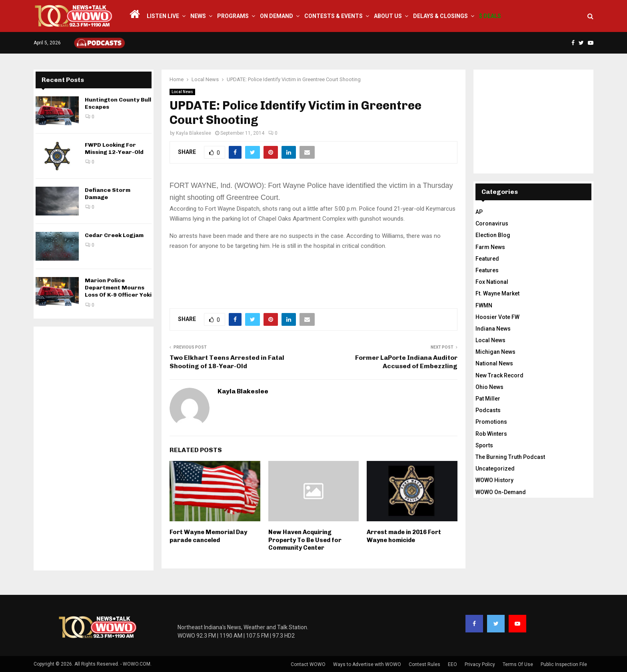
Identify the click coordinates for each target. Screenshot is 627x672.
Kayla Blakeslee (194, 133)
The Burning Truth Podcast (510, 457)
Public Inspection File (564, 664)
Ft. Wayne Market (497, 293)
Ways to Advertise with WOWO (367, 664)
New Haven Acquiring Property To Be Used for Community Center (305, 540)
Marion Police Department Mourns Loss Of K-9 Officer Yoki (118, 288)
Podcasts (488, 410)
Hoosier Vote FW (497, 317)
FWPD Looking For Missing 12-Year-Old (114, 149)
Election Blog (493, 235)
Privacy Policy (480, 664)
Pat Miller (488, 399)
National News (494, 363)
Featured (487, 259)
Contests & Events (333, 16)
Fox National (492, 282)
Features (487, 270)
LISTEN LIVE (163, 16)
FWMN (484, 305)
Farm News (490, 247)
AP (479, 212)
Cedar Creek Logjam (114, 235)
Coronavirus (492, 223)
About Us (388, 16)
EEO (452, 664)
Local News (182, 92)
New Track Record (499, 375)
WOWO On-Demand (501, 492)
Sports (484, 445)
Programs (233, 16)
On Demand (277, 16)
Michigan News (495, 352)
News (198, 16)
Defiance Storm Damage (108, 194)
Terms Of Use (518, 664)
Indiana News (493, 329)
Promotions (491, 422)
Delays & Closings (440, 16)
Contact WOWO (308, 664)
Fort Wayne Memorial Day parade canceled (208, 536)
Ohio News (489, 387)
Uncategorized (495, 469)
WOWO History (494, 480)
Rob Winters (491, 434)
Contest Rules (424, 664)
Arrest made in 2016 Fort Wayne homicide (404, 536)
